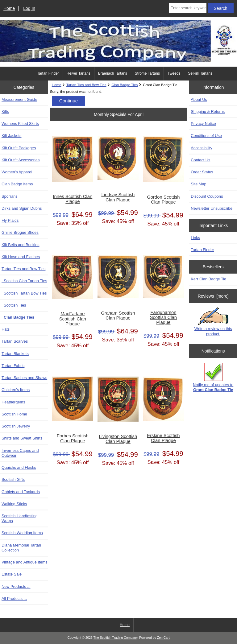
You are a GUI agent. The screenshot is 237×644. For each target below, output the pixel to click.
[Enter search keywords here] (188, 8)
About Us (199, 99)
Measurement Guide (19, 99)
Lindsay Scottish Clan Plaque (118, 197)
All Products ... (14, 599)
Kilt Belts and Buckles (21, 245)
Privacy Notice (203, 124)
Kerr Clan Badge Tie (208, 279)
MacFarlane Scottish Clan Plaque (73, 319)
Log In (29, 8)
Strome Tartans (147, 73)
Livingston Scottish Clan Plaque (118, 439)
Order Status (202, 172)
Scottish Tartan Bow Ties (24, 293)
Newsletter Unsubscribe (212, 208)
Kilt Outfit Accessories (21, 160)
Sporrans (10, 196)
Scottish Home (14, 414)
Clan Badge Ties (125, 85)
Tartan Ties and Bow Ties (86, 85)
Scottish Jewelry (16, 426)
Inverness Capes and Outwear (20, 453)
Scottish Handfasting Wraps (20, 518)
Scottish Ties (14, 305)
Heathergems (13, 402)
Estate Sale (12, 574)
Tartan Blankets (15, 354)
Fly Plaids (10, 220)
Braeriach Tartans (113, 73)
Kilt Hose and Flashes (21, 257)
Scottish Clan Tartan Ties (24, 281)
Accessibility (201, 148)
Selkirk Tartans (200, 73)
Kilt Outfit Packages (19, 148)
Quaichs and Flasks (19, 467)
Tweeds (174, 73)
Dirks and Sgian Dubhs (22, 208)
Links (195, 238)
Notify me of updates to (213, 377)
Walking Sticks (14, 504)
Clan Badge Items (17, 184)
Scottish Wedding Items (22, 533)
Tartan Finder (48, 73)
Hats (6, 329)
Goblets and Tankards (21, 492)
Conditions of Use (206, 136)
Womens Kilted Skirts (20, 124)
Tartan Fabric (13, 366)
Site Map (198, 184)
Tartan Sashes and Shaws (24, 378)
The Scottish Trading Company (116, 638)
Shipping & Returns (208, 111)
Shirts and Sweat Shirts (22, 438)
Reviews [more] (213, 296)
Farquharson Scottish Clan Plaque (163, 317)
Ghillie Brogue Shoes (20, 232)
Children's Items (16, 390)
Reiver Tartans (79, 73)
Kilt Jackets (11, 136)
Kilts (5, 111)
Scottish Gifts (13, 479)
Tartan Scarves (15, 341)
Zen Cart (163, 638)
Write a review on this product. (213, 322)
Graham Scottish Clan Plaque (118, 316)
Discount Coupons (207, 196)
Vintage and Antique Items (25, 562)
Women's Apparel (17, 172)
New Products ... (16, 586)
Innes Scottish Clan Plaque (73, 199)
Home (9, 8)
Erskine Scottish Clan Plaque (163, 438)
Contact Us (200, 160)
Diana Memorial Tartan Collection (21, 548)
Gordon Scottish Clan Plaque (163, 200)
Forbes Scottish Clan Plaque (73, 438)
